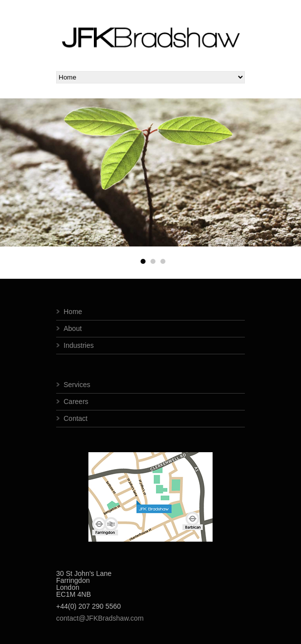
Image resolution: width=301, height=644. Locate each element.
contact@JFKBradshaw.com (100, 618)
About (73, 328)
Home (73, 312)
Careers (76, 402)
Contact (75, 418)
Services (77, 385)
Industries (79, 345)
